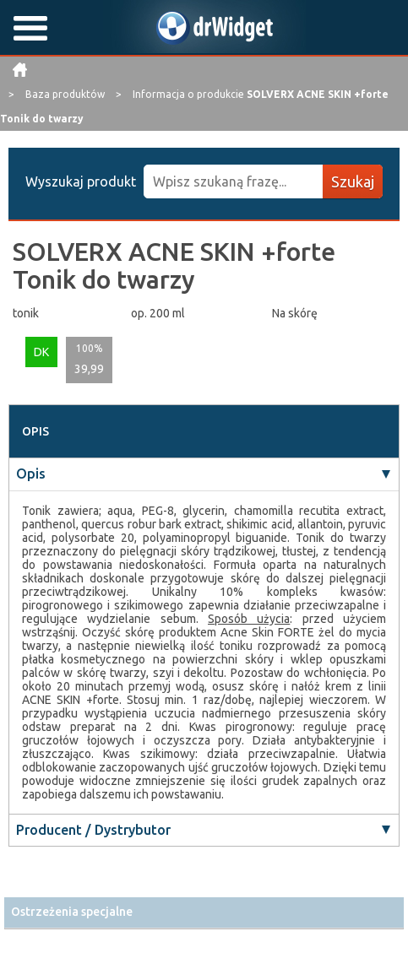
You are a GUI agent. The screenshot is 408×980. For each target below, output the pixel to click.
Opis (31, 474)
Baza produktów (66, 94)
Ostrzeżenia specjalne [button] (72, 912)
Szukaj (353, 181)
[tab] (204, 912)
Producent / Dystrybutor (93, 830)
